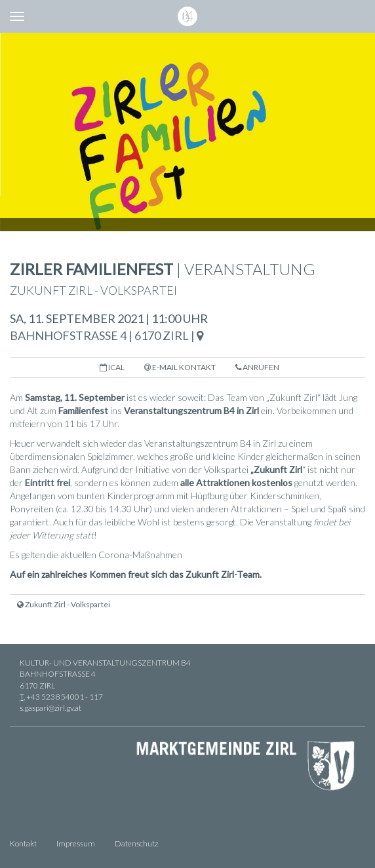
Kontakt (23, 843)
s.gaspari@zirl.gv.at (50, 708)
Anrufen (257, 367)
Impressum (76, 843)
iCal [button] (112, 367)
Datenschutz (136, 843)
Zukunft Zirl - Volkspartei (64, 604)
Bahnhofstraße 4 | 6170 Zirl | (107, 335)
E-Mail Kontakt (180, 367)
